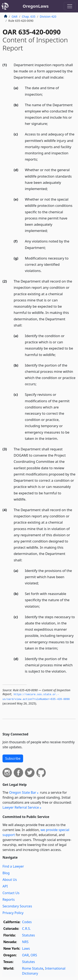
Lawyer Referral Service (21, 807)
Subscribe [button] (13, 758)
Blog (6, 873)
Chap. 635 (29, 16)
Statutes (28, 935)
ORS (34, 955)
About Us (10, 880)
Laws (26, 948)
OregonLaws (36, 6)
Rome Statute (33, 968)
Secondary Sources (17, 906)
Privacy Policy (13, 913)
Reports (9, 900)
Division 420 (48, 16)
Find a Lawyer (13, 866)
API (5, 886)
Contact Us (11, 893)
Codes (27, 922)
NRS (25, 942)
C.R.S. (26, 929)
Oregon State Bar (23, 792)
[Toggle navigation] (70, 6)
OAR (15, 16)
